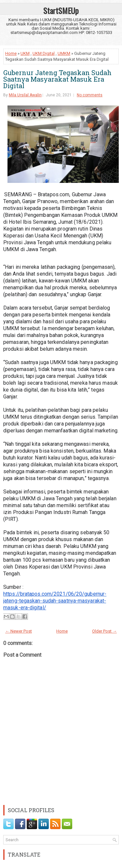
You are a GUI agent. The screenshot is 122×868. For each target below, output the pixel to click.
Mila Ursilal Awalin (25, 95)
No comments (90, 95)
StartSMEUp (61, 10)
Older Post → (104, 631)
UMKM (64, 53)
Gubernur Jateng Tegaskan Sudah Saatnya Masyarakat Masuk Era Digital (57, 79)
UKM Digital (44, 53)
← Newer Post (19, 631)
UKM (25, 53)
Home (11, 53)
